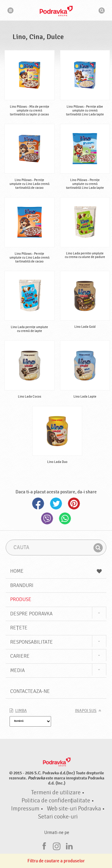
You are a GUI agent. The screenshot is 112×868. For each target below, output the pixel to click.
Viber (47, 518)
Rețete (19, 628)
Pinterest (74, 503)
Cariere (20, 656)
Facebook (38, 503)
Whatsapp (65, 518)
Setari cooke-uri (58, 817)
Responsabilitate (32, 642)
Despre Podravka (31, 614)
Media (17, 670)
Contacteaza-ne (30, 691)
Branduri (22, 585)
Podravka (56, 11)
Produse (21, 599)
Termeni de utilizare (56, 793)
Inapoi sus (86, 711)
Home (56, 571)
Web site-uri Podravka (74, 809)
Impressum (25, 809)
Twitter (56, 503)
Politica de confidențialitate (56, 801)
